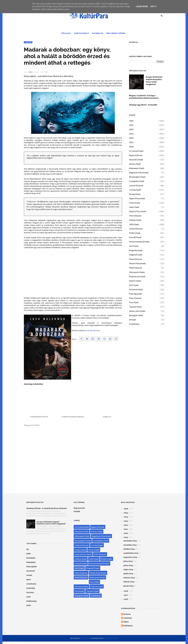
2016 (126, 599)
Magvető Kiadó (136, 255)
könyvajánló (31, 567)
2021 (131, 125)
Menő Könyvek (136, 268)
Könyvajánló (82, 33)
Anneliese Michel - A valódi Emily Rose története (47, 508)
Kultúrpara (128, 626)
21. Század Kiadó (136, 151)
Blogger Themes (111, 638)
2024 (131, 138)
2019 (126, 537)
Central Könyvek (136, 185)
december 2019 (130, 541)
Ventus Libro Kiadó (137, 311)
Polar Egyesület (136, 294)
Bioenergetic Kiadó (137, 177)
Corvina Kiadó (135, 190)
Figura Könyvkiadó (137, 198)
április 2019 (128, 574)
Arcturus (127, 614)
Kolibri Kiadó (135, 233)
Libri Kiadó (134, 246)
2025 (131, 142)
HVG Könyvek (135, 216)
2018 (126, 591)
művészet (31, 571)
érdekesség (31, 601)
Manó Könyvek (136, 259)
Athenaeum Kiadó (137, 168)
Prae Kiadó (134, 302)
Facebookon (92, 330)
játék (29, 554)
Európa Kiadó (135, 194)
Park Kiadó (134, 285)
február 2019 (129, 582)
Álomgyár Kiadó (136, 315)
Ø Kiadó (133, 320)
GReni (31, 72)
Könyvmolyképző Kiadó (139, 242)
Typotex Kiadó (135, 307)
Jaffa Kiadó (134, 224)
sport (29, 580)
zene (28, 597)
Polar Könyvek (135, 298)
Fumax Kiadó (135, 203)
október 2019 (129, 549)
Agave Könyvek (136, 155)
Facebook (98, 33)
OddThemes (85, 638)
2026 (131, 147)
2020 (131, 121)
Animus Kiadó (135, 164)
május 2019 (128, 570)
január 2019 (128, 586)
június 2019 (128, 565)
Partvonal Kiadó (136, 289)
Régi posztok (79, 508)
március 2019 (129, 578)
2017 (126, 595)
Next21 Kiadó (135, 281)
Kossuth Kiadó (135, 237)
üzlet (29, 605)
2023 (131, 134)
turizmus (30, 592)
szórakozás (31, 584)
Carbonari (128, 618)
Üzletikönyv (134, 324)
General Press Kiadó (138, 211)
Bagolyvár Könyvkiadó (139, 172)
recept (29, 575)
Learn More (142, 6)
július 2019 (128, 561)
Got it (153, 6)
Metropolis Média (137, 272)
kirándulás (31, 558)
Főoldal (66, 33)
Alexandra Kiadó (136, 160)
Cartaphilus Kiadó (137, 181)
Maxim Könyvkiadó (137, 263)
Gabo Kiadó (134, 207)
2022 (131, 129)
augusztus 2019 (130, 557)
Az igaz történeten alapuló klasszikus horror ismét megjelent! (154, 81)
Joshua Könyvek (136, 229)
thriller (28, 42)
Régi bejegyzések (116, 33)
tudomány (31, 588)
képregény (31, 562)
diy (28, 549)
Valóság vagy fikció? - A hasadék (143, 105)
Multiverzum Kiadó (137, 276)
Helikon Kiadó (135, 220)
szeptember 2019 (131, 553)
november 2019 (130, 545)
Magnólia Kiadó (136, 250)
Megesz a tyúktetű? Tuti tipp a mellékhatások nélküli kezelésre (144, 97)
